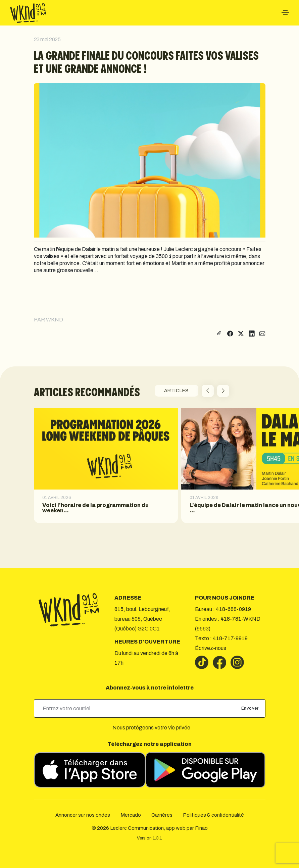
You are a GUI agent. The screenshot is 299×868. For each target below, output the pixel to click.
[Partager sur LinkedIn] (252, 334)
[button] (208, 391)
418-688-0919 (233, 609)
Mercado (131, 815)
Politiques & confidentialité (213, 815)
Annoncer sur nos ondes (83, 815)
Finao (201, 828)
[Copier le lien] (218, 334)
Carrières (162, 815)
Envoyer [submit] (251, 708)
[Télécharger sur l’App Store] (90, 770)
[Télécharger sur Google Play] (205, 770)
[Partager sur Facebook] (230, 334)
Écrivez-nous (211, 648)
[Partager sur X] (241, 334)
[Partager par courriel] (262, 334)
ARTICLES (177, 391)
